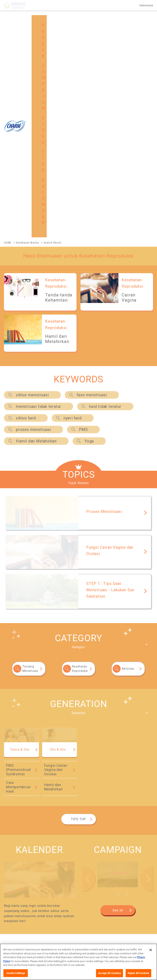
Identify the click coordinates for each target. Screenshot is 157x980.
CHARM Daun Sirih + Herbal (69, 806)
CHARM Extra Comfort (17, 773)
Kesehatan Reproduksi (80, 462)
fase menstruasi (92, 188)
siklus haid (26, 211)
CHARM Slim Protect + (18, 780)
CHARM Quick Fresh (63, 800)
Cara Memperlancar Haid (18, 580)
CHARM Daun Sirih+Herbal (112, 767)
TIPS (127, 900)
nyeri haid (73, 211)
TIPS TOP (78, 613)
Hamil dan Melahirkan (36, 235)
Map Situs (22, 947)
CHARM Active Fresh (17, 800)
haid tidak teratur (105, 200)
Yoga (89, 235)
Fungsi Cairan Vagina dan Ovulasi (56, 563)
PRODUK (17, 900)
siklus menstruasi (32, 188)
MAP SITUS (19, 910)
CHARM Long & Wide (109, 800)
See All (140, 744)
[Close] (151, 962)
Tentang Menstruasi (30, 462)
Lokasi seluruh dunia (47, 947)
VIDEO (90, 900)
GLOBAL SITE (58, 910)
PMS (83, 223)
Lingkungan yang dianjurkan (124, 947)
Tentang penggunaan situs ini (83, 947)
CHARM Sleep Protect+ (18, 827)
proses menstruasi (33, 223)
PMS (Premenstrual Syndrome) (18, 563)
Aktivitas (128, 462)
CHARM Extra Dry (110, 773)
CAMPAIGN (56, 900)
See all (118, 704)
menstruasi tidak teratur (39, 200)
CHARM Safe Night (15, 767)
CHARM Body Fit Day (65, 773)
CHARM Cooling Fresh (61, 767)
